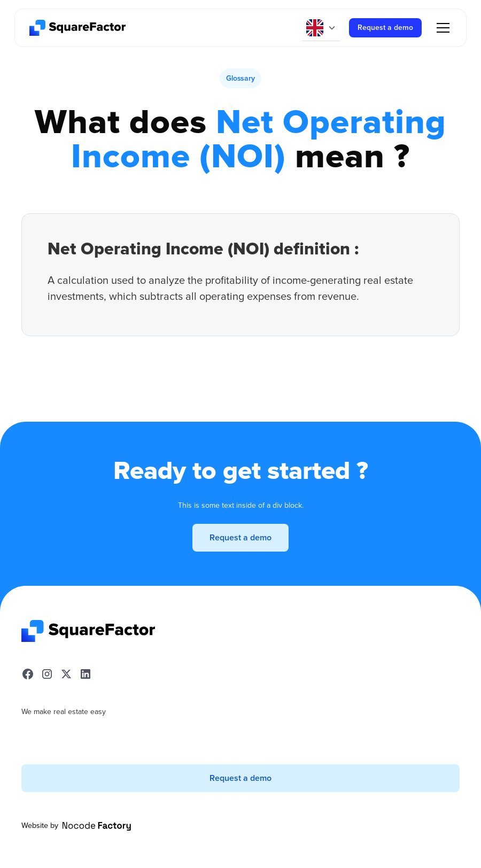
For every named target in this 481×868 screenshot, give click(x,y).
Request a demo (385, 28)
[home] (77, 28)
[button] (321, 28)
